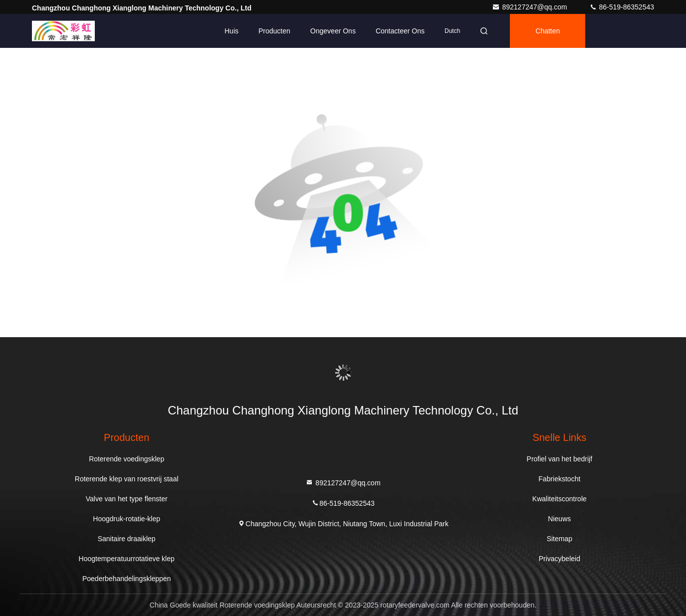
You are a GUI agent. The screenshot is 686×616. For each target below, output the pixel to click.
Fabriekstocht (559, 479)
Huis (231, 31)
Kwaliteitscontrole (560, 499)
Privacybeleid (560, 559)
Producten (274, 31)
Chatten (548, 31)
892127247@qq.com (530, 7)
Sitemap (560, 539)
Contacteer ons (400, 31)
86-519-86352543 (622, 7)
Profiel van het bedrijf (560, 459)
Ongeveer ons (333, 31)
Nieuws (559, 519)
